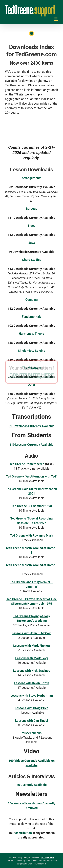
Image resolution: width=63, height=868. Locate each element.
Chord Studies (32, 260)
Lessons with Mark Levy (32, 658)
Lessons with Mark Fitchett (32, 646)
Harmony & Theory (32, 334)
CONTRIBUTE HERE (32, 457)
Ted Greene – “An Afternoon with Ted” (32, 476)
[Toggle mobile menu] (56, 19)
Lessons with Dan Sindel (32, 720)
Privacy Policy (47, 858)
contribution (24, 833)
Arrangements (32, 178)
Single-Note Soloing (32, 351)
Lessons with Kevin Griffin (32, 683)
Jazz (32, 243)
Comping (32, 299)
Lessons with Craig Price (32, 708)
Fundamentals (32, 317)
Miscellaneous (32, 733)
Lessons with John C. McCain (32, 633)
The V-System (32, 368)
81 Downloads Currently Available (32, 426)
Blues (32, 226)
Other (32, 385)
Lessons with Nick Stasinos (32, 671)
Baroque (32, 209)
